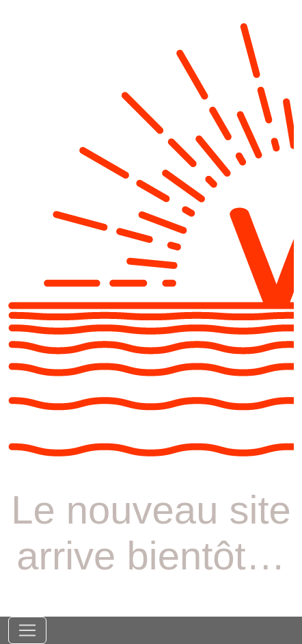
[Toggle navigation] (27, 630)
